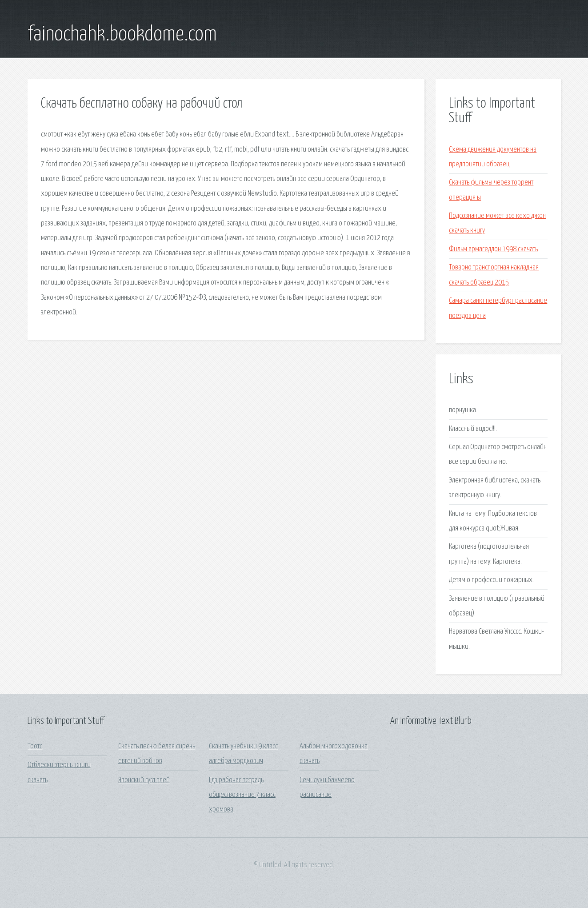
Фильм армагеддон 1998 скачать (493, 249)
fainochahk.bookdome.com (122, 35)
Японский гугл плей (144, 780)
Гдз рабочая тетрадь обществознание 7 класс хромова (242, 795)
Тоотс (35, 746)
